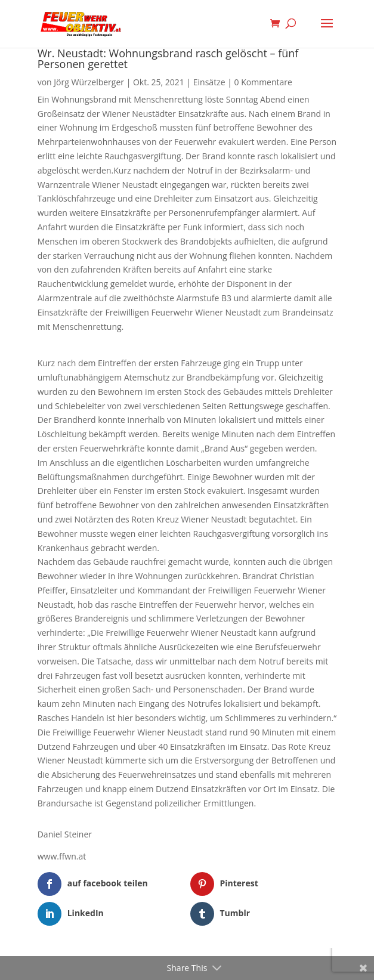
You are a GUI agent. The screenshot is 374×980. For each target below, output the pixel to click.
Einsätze (209, 82)
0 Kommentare (263, 82)
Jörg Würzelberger (89, 82)
